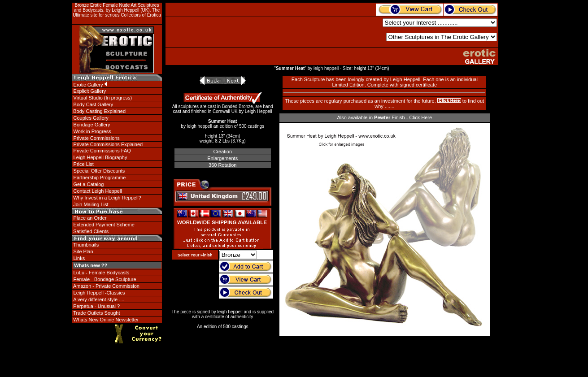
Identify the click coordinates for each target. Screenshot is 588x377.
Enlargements (222, 158)
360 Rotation (222, 165)
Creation (222, 152)
